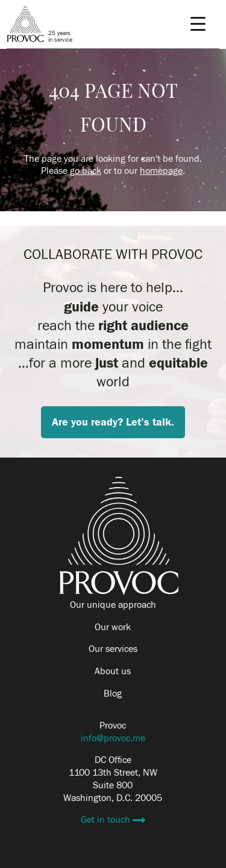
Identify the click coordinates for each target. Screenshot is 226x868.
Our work (113, 627)
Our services (113, 649)
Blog (113, 694)
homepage (161, 171)
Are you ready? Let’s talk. (113, 422)
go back (86, 171)
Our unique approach (113, 605)
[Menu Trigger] (198, 24)
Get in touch (107, 820)
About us (113, 671)
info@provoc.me (113, 738)
